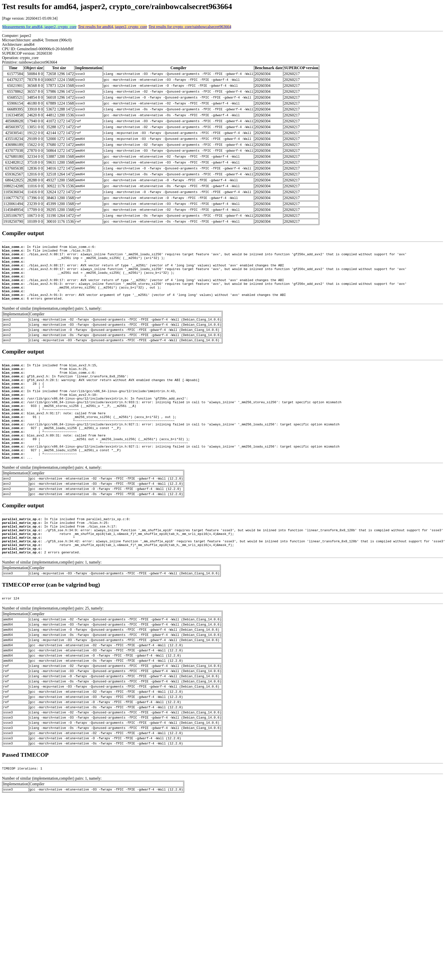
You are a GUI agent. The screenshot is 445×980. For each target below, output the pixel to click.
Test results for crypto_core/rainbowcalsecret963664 (190, 27)
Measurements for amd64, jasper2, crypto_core (39, 27)
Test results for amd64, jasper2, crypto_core (112, 27)
